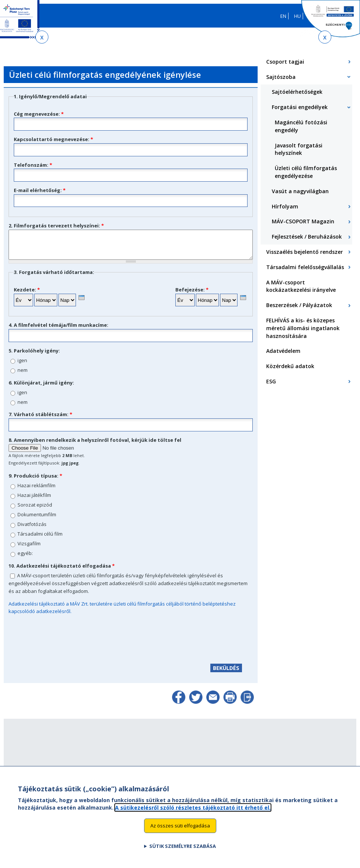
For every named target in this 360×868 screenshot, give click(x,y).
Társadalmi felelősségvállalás (305, 267)
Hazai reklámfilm (36, 491)
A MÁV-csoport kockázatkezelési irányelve (301, 286)
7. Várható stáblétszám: (40, 420)
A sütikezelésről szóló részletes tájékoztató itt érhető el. (193, 808)
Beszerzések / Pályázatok (299, 305)
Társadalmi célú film (40, 539)
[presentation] (82, 303)
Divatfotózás (32, 530)
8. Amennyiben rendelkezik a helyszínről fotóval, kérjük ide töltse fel (95, 446)
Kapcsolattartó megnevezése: (53, 139)
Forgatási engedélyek (300, 107)
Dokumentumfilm (37, 520)
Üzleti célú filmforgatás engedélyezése (306, 172)
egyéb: (25, 559)
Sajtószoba (281, 77)
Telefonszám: (33, 165)
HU (297, 16)
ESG (271, 381)
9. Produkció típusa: (35, 481)
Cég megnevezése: (39, 114)
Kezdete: (27, 295)
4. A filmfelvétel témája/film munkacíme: (58, 331)
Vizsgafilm (29, 549)
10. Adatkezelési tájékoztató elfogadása (62, 571)
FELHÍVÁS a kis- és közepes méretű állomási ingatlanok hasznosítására (303, 328)
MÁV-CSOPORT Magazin (303, 221)
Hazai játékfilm (34, 501)
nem (23, 376)
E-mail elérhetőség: (40, 190)
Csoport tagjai (285, 62)
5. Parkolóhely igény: (34, 356)
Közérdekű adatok (290, 366)
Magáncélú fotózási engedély (301, 126)
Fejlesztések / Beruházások (307, 237)
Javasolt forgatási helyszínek (299, 149)
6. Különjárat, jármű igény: (41, 388)
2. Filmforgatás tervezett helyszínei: (56, 226)
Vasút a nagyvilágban (300, 191)
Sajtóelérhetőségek (297, 92)
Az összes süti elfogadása (180, 826)
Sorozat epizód (35, 510)
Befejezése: (192, 295)
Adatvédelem (283, 351)
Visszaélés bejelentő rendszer (305, 252)
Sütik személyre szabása (183, 846)
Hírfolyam (285, 206)
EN (283, 16)
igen (22, 366)
